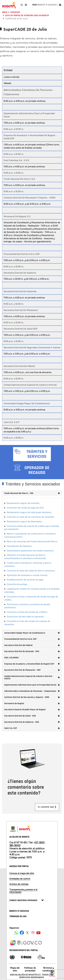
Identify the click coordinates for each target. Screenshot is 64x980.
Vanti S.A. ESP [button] (32, 728)
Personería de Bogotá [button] (32, 704)
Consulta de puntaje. (17, 584)
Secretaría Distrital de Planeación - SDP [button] (32, 670)
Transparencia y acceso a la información (23, 891)
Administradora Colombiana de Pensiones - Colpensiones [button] (32, 691)
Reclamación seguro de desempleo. (25, 521)
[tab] (32, 493)
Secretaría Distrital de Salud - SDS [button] (32, 716)
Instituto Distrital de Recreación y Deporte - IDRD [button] (32, 697)
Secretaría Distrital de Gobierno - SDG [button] (32, 722)
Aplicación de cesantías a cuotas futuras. (27, 575)
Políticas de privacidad (30, 969)
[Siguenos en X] (27, 933)
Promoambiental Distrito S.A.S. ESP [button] (32, 639)
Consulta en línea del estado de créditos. (27, 612)
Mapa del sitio (15, 969)
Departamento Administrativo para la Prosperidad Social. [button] (32, 685)
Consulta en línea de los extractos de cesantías (30, 517)
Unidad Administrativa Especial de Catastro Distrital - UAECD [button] (32, 678)
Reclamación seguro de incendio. (23, 503)
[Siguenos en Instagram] (33, 933)
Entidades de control (20, 879)
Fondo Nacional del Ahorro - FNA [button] (32, 493)
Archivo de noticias (19, 884)
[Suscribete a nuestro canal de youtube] (38, 933)
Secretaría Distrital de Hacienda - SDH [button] (32, 651)
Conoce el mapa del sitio (22, 873)
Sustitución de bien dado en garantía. (25, 616)
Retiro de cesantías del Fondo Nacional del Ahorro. (32, 541)
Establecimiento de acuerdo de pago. (25, 580)
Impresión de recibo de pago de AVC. (26, 508)
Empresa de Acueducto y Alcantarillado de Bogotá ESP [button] (32, 664)
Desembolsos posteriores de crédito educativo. (30, 551)
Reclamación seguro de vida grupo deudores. (29, 512)
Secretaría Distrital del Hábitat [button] (32, 645)
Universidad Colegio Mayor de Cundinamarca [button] (32, 633)
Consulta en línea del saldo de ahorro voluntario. (31, 571)
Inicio (5, 12)
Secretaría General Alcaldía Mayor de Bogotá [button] (32, 710)
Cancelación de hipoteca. (19, 546)
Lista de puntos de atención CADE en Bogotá (27, 15)
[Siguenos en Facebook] (16, 933)
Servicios (15, 12)
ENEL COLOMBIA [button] (32, 658)
